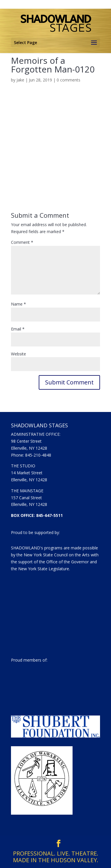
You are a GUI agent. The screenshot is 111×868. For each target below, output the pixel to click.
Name (18, 304)
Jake (20, 80)
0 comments (69, 80)
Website (18, 354)
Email (18, 329)
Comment (22, 242)
